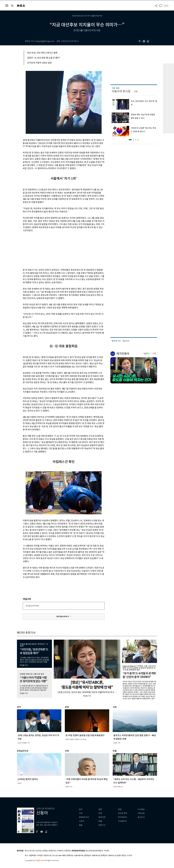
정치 (81, 809)
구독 (136, 92)
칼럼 (81, 825)
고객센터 (60, 851)
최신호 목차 (123, 813)
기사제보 (141, 809)
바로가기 (147, 354)
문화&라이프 (84, 817)
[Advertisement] (58, 250)
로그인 (166, 6)
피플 (100, 821)
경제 (100, 809)
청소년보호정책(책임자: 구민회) (97, 851)
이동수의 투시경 (121, 91)
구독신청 (141, 813)
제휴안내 (52, 851)
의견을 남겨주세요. (32, 606)
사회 (81, 813)
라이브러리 (122, 817)
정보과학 (102, 817)
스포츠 (82, 821)
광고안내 (141, 817)
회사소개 (28, 851)
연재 (120, 809)
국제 (100, 813)
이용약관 (67, 851)
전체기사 (102, 825)
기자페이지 (122, 821)
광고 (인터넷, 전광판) (40, 851)
